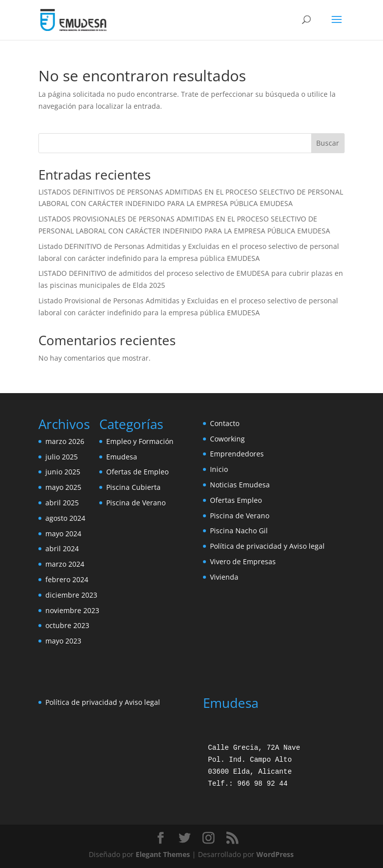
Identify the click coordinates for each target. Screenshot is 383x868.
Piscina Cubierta (133, 487)
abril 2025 (62, 503)
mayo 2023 (63, 641)
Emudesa (122, 457)
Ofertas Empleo (236, 500)
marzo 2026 (65, 441)
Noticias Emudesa (240, 485)
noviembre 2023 (72, 610)
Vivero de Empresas (243, 561)
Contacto (225, 423)
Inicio (219, 469)
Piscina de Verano (136, 503)
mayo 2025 (63, 487)
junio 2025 (63, 472)
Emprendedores (237, 454)
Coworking (227, 439)
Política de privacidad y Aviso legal (267, 546)
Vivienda (224, 577)
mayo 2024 (63, 534)
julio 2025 (62, 457)
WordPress (275, 854)
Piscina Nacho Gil (239, 531)
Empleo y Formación (140, 441)
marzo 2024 (65, 564)
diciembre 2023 (71, 595)
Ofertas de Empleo (137, 472)
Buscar (328, 143)
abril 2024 (62, 548)
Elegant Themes (163, 854)
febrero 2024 (67, 579)
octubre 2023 (67, 625)
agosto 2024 (65, 518)
